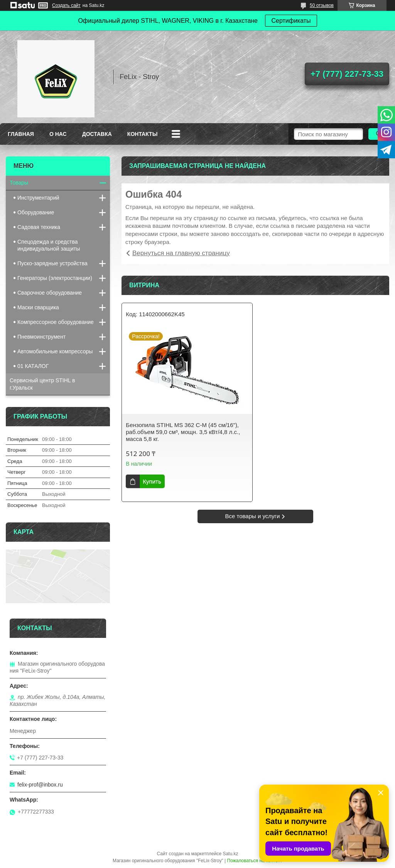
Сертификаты (291, 21)
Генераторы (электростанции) (55, 278)
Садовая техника (39, 227)
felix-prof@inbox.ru (40, 785)
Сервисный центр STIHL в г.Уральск (42, 384)
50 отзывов (322, 5)
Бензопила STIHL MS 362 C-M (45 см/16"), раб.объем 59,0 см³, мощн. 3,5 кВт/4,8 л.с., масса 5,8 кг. (183, 432)
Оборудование (36, 212)
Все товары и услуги (253, 516)
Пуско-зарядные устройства (52, 263)
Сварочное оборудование (50, 293)
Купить (152, 481)
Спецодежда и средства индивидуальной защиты (49, 245)
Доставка (97, 134)
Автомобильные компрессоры (55, 351)
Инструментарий (38, 198)
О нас (58, 134)
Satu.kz (230, 854)
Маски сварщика (38, 307)
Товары (19, 183)
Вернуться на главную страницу (181, 253)
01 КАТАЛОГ (33, 366)
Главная (21, 134)
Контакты (142, 134)
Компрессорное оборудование (56, 322)
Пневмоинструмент (41, 337)
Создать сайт (66, 5)
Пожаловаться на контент (255, 861)
